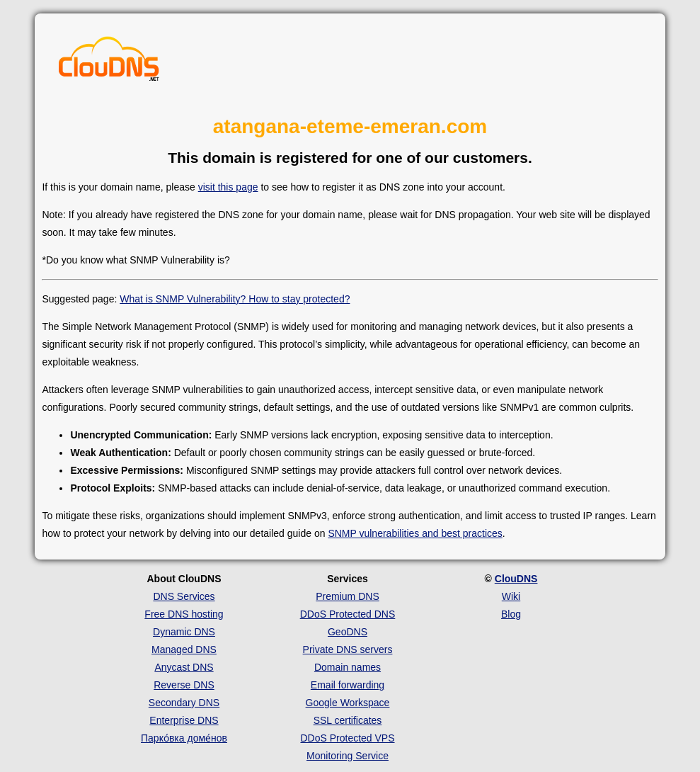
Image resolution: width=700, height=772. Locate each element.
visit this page (228, 187)
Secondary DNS (184, 703)
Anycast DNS (184, 667)
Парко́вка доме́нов (184, 738)
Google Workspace (348, 703)
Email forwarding (348, 685)
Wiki (511, 596)
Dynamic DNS (184, 632)
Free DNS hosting (184, 614)
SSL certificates (348, 720)
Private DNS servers (348, 649)
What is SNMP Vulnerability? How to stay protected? (235, 299)
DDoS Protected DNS (348, 614)
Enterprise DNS (184, 720)
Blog (511, 614)
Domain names (348, 667)
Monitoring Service (348, 756)
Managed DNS (184, 649)
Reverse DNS (184, 685)
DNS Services (184, 596)
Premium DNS (347, 596)
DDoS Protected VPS (347, 738)
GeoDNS (348, 632)
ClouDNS (516, 579)
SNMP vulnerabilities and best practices (415, 533)
